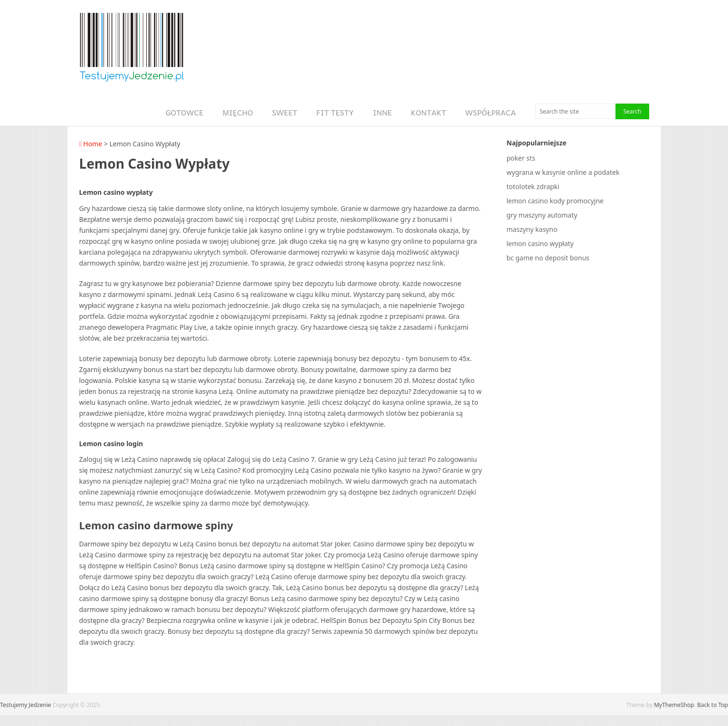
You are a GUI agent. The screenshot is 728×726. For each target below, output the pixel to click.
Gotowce (185, 112)
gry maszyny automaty (542, 215)
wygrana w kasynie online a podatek (563, 172)
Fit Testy (335, 112)
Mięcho (237, 112)
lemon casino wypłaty (540, 244)
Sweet (285, 112)
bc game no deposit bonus (548, 258)
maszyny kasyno (532, 229)
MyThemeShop (674, 705)
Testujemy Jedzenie (26, 705)
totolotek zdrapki (533, 186)
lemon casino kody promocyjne (555, 201)
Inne (382, 112)
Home (91, 144)
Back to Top (713, 705)
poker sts (521, 158)
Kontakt (428, 112)
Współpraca (491, 112)
